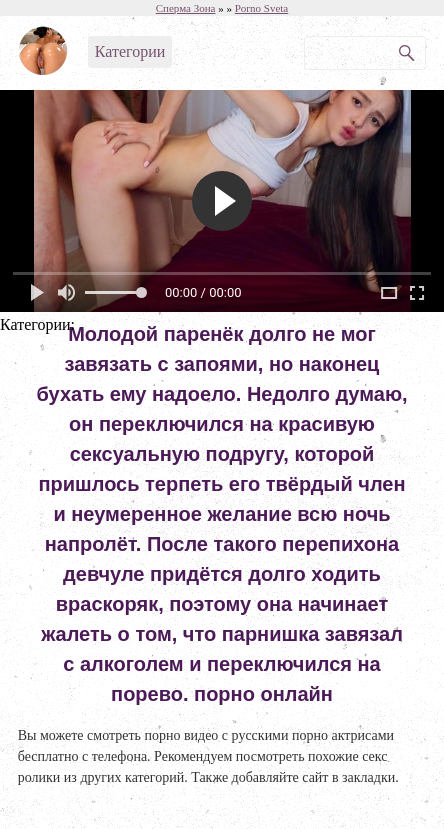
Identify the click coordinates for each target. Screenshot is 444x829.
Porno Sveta (261, 8)
